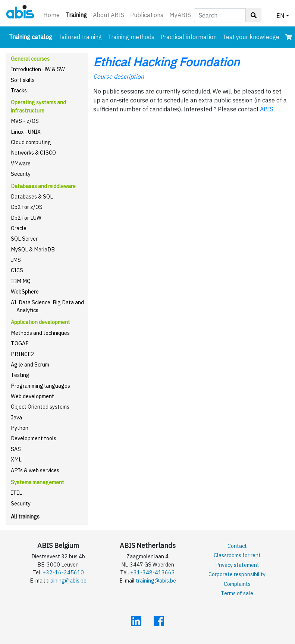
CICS (17, 270)
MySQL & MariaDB (33, 249)
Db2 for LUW (26, 218)
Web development (32, 396)
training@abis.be (66, 580)
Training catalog (32, 36)
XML (16, 459)
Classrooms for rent (237, 555)
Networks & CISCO (33, 153)
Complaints (237, 584)
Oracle (19, 228)
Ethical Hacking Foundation (166, 62)
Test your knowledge (251, 37)
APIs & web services (35, 470)
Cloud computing (31, 142)
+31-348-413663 (153, 572)
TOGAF (20, 343)
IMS (16, 260)
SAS (16, 449)
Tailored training (80, 37)
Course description (119, 76)
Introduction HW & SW (38, 69)
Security (21, 174)
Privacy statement (237, 565)
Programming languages (40, 386)
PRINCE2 (23, 354)
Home (51, 15)
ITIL (16, 493)
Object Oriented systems (40, 407)
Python (20, 428)
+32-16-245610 (63, 572)
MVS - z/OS (25, 121)
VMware (21, 163)
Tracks (19, 90)
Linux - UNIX (26, 132)
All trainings (25, 516)
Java (16, 417)
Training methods (131, 37)
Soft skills (23, 80)
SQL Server (24, 239)
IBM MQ (21, 281)
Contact (237, 546)
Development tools (34, 438)
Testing (20, 375)
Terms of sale (237, 593)
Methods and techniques (40, 333)
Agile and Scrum (30, 364)
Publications (147, 15)
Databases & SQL (32, 196)
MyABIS (180, 15)
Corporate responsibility (237, 574)
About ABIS (109, 15)
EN (280, 16)
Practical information (189, 37)
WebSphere (25, 291)
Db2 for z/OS (27, 207)
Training (78, 14)
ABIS (267, 109)
